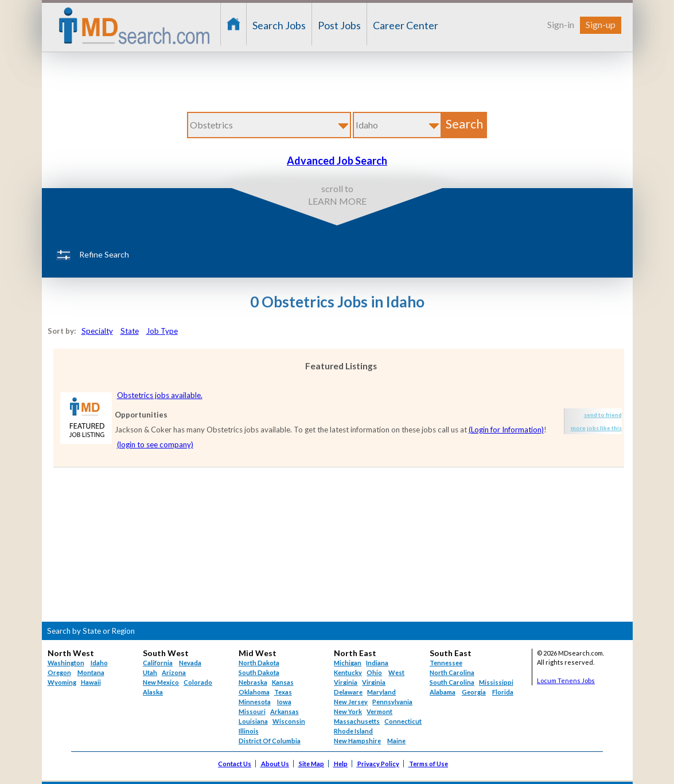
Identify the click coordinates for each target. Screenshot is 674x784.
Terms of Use (428, 764)
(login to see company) (155, 444)
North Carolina (452, 672)
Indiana (377, 663)
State (130, 331)
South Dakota (259, 672)
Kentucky (348, 672)
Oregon (59, 672)
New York (348, 711)
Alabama (443, 692)
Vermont (379, 711)
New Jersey (351, 702)
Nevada (190, 663)
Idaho (99, 663)
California (158, 663)
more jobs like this (596, 428)
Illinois (249, 731)
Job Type (162, 331)
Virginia (374, 682)
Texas (283, 692)
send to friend (603, 415)
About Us (275, 764)
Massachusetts (357, 721)
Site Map (311, 764)
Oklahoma (254, 692)
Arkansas (285, 711)
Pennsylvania (392, 702)
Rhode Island (353, 731)
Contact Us (235, 764)
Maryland (381, 692)
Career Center (406, 25)
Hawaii (91, 682)
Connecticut (403, 721)
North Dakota (259, 663)
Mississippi (496, 682)
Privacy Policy (378, 764)
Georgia (474, 692)
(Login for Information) (506, 430)
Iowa (284, 702)
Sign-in (561, 24)
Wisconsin (289, 721)
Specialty (97, 331)
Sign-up (601, 24)
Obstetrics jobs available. (160, 395)
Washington (66, 663)
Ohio (374, 672)
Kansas (283, 682)
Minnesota (255, 702)
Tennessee (446, 663)
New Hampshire (357, 741)
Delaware (348, 692)
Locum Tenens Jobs (566, 680)
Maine (396, 741)
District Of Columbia (270, 741)
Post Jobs (339, 25)
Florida (503, 692)
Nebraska (253, 682)
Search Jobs (279, 25)
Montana (91, 672)
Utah (150, 672)
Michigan (348, 663)
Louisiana (253, 721)
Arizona (174, 672)
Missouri (252, 711)
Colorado (198, 682)
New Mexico (161, 682)
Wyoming (62, 682)
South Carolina (452, 682)
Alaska (153, 692)
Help (341, 764)
